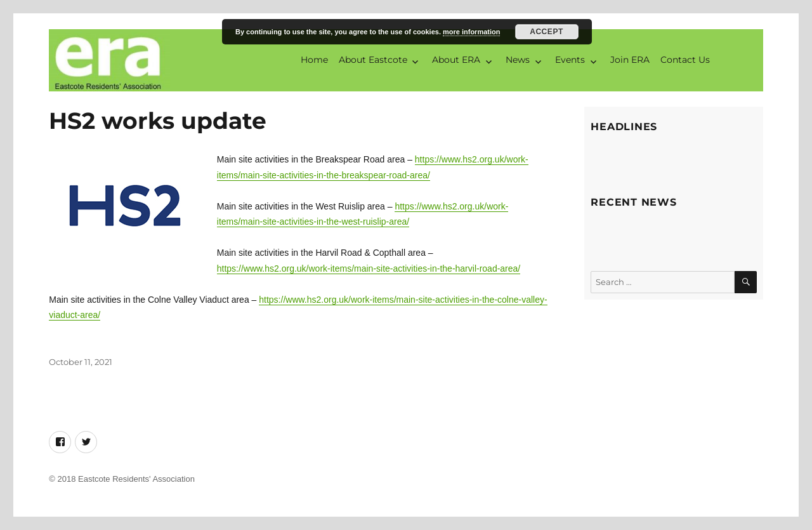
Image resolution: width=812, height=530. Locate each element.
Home (314, 60)
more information (471, 32)
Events (570, 60)
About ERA (456, 60)
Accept (547, 32)
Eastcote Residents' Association (136, 479)
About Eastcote (373, 60)
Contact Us (685, 60)
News (518, 60)
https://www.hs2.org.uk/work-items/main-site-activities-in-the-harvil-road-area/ (369, 268)
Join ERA (630, 60)
